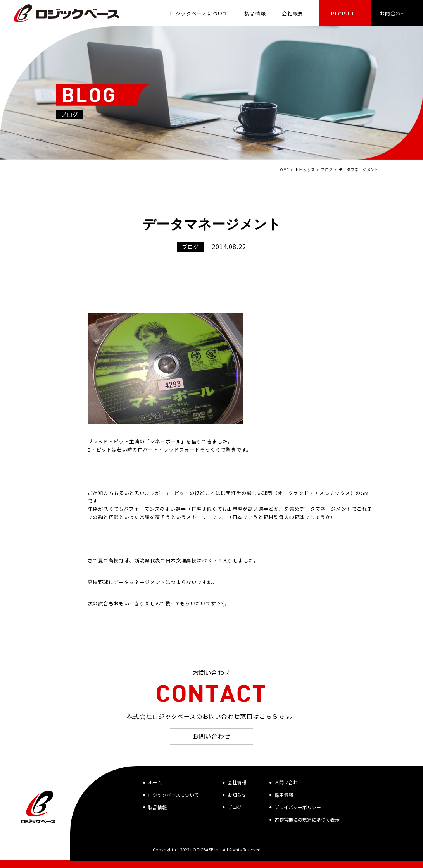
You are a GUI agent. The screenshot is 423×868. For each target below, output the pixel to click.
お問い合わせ (211, 736)
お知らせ (237, 795)
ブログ (235, 807)
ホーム (155, 782)
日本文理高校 (181, 560)
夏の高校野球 (114, 560)
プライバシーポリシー (298, 807)
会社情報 (237, 782)
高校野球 (98, 582)
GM (364, 493)
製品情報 (157, 807)
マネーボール (166, 441)
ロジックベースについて (174, 795)
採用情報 (284, 795)
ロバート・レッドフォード (169, 449)
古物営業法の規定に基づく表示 (307, 819)
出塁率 (235, 509)
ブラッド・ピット (108, 441)
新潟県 (142, 560)
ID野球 (297, 517)
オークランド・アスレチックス (314, 493)
